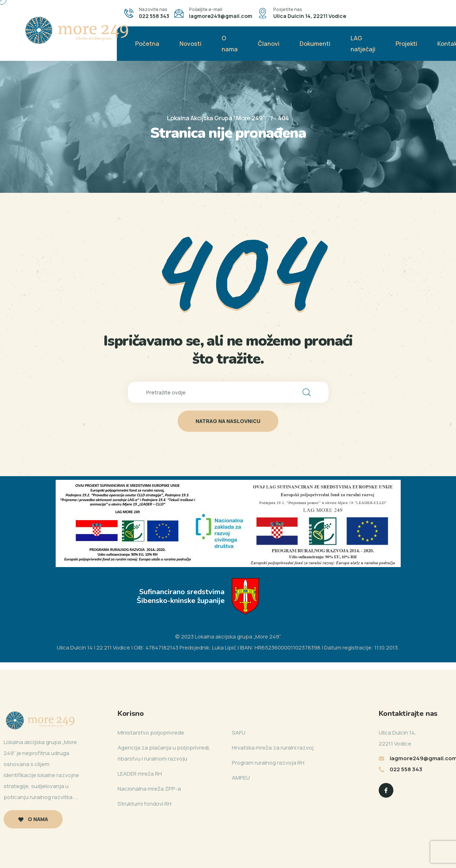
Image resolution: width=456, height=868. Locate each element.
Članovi (269, 44)
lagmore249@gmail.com (221, 16)
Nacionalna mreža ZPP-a (149, 789)
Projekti (406, 44)
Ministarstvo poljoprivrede (151, 733)
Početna (147, 44)
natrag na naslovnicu (228, 421)
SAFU (239, 733)
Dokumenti (315, 44)
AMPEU (241, 778)
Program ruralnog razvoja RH (268, 763)
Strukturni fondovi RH (144, 804)
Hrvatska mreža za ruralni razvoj (273, 748)
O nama (230, 44)
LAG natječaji (363, 44)
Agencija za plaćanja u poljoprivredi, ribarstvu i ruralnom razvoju (164, 753)
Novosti (190, 44)
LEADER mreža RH (140, 774)
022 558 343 (154, 16)
